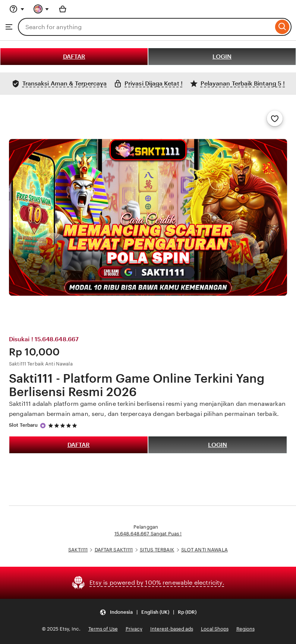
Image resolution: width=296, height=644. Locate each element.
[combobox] (146, 27)
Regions (245, 629)
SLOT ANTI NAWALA (204, 550)
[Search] (282, 27)
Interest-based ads (172, 629)
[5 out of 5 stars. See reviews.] (64, 425)
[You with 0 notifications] (41, 9)
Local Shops (215, 629)
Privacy (134, 629)
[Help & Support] (17, 9)
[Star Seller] (43, 426)
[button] (148, 612)
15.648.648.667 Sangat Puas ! (148, 534)
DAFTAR (74, 57)
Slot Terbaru (23, 425)
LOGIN (222, 57)
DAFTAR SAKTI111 (114, 550)
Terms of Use (103, 629)
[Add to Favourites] (275, 118)
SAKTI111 (78, 550)
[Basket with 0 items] (63, 9)
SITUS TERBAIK (157, 550)
